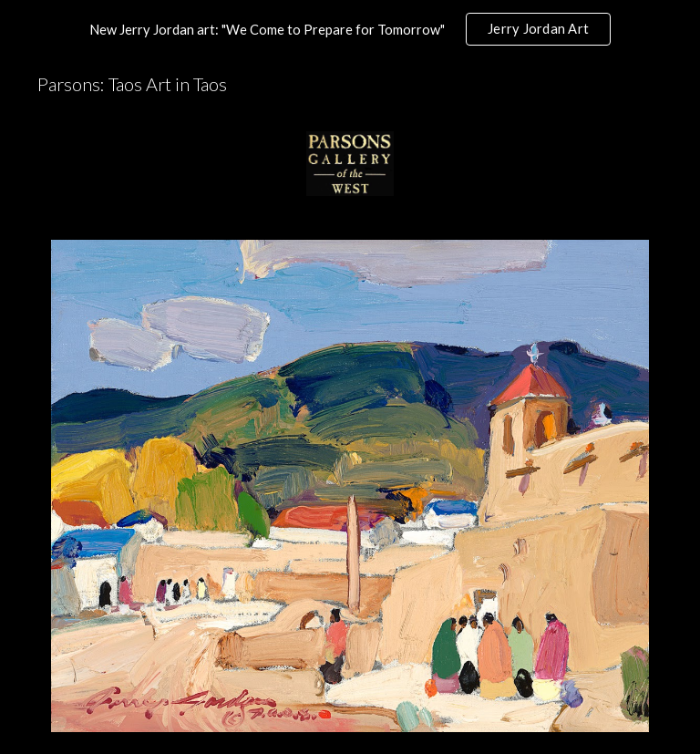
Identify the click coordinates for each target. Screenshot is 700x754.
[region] (350, 29)
